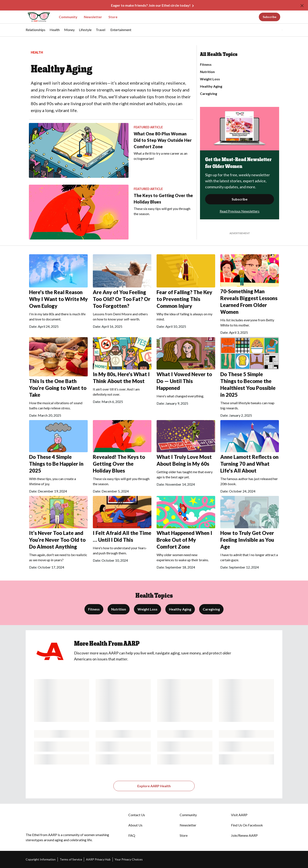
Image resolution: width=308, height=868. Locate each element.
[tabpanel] (275, 30)
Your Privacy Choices (129, 859)
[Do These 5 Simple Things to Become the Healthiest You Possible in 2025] (250, 379)
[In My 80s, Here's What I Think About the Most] (122, 372)
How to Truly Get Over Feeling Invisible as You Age (247, 540)
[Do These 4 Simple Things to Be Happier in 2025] (58, 458)
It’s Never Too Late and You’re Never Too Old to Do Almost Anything (57, 540)
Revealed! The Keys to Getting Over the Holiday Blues (119, 464)
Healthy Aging (211, 86)
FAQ (132, 835)
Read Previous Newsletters (240, 211)
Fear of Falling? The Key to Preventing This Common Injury (184, 299)
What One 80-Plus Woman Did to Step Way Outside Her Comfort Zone (163, 140)
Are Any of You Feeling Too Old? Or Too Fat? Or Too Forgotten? (122, 299)
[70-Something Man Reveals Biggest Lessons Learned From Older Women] (250, 296)
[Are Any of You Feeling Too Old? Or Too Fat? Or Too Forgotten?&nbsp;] (122, 293)
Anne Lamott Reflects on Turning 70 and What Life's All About (249, 464)
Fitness (206, 64)
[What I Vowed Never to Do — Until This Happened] (186, 373)
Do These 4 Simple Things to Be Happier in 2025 (56, 464)
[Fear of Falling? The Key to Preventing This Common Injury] (186, 293)
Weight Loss (210, 79)
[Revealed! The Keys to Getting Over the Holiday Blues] (122, 458)
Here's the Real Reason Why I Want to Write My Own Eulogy (58, 299)
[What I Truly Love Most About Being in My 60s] (186, 455)
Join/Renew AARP (244, 835)
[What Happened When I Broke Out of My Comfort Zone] (186, 534)
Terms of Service (71, 859)
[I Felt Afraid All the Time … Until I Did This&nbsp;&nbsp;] (122, 531)
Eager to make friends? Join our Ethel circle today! (151, 5)
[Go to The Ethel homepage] (36, 17)
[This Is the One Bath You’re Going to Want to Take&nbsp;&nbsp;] (58, 379)
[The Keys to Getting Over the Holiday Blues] (111, 212)
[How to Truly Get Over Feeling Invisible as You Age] (250, 534)
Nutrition (207, 72)
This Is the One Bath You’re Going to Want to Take (58, 388)
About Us (135, 825)
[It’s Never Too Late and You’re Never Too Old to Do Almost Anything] (58, 534)
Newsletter (93, 17)
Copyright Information (41, 859)
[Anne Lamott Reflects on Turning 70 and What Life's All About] (250, 458)
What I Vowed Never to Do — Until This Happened (184, 381)
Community (68, 17)
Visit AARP (239, 815)
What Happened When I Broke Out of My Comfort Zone (184, 540)
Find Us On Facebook (247, 825)
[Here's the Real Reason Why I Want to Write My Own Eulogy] (58, 293)
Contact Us (137, 815)
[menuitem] (36, 32)
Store (113, 17)
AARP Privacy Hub (98, 859)
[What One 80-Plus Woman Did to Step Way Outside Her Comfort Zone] (111, 150)
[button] (273, 30)
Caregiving (209, 94)
